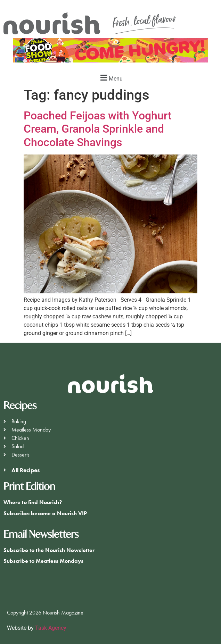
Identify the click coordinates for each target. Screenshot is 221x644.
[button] (110, 78)
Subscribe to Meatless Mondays (43, 561)
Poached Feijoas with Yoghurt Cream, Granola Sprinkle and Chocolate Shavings (98, 129)
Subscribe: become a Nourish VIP (45, 513)
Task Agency (51, 628)
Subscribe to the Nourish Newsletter (49, 550)
